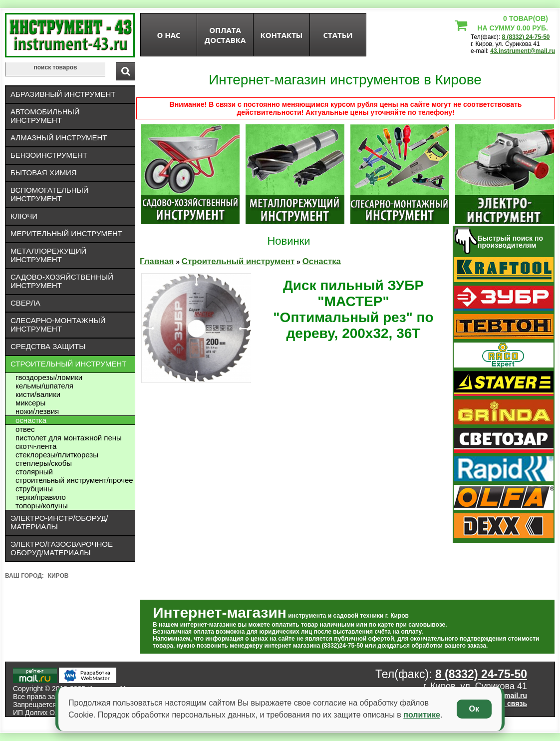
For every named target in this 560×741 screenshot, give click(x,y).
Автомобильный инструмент (45, 116)
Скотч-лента (36, 446)
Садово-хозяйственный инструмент (62, 281)
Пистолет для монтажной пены (69, 438)
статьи (338, 35)
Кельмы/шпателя (44, 386)
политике (422, 715)
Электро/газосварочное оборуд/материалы (62, 548)
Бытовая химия (44, 173)
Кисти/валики (38, 394)
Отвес (25, 429)
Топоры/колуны (42, 506)
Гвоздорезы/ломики (49, 377)
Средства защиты (48, 346)
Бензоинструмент (49, 155)
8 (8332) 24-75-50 (526, 37)
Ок (474, 709)
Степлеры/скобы (44, 463)
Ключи (24, 216)
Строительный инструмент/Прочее (74, 480)
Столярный (34, 472)
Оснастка (31, 420)
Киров (58, 576)
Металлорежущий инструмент (48, 255)
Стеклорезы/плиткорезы (57, 455)
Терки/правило (41, 497)
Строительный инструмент (68, 364)
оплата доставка (225, 35)
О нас (168, 35)
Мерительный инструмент (66, 233)
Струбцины (34, 489)
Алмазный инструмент (59, 138)
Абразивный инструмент (63, 94)
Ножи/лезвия (37, 411)
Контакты (282, 35)
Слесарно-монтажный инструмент (58, 325)
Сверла (25, 303)
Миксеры (30, 403)
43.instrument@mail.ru (523, 51)
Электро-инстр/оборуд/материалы (59, 522)
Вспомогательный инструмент (50, 194)
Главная (157, 261)
